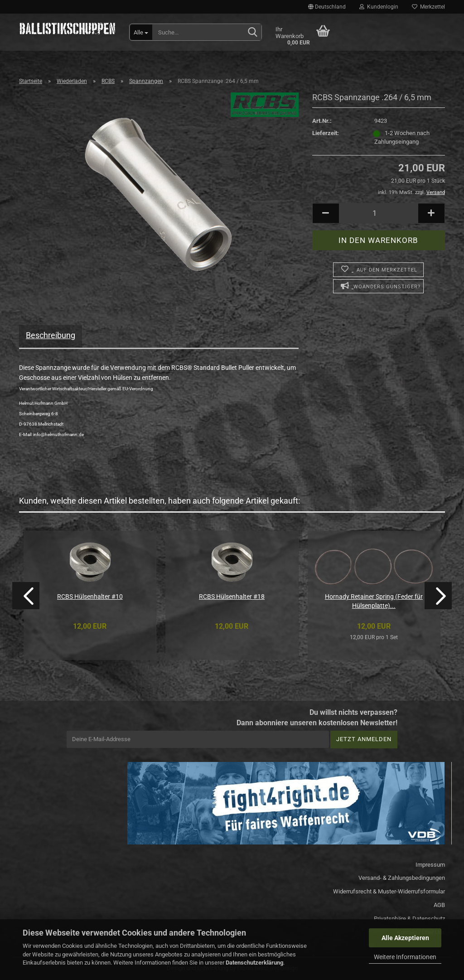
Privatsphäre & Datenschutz (409, 919)
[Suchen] (253, 33)
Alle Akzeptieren (405, 938)
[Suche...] (141, 32)
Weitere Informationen (405, 957)
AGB (439, 905)
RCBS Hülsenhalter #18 (232, 597)
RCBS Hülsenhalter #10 (90, 597)
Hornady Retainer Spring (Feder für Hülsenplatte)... (374, 601)
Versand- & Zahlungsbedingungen (402, 878)
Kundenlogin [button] (379, 7)
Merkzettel (428, 7)
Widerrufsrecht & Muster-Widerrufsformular (389, 891)
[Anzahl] (379, 213)
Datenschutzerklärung (254, 963)
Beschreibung (51, 335)
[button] (327, 7)
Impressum (430, 865)
